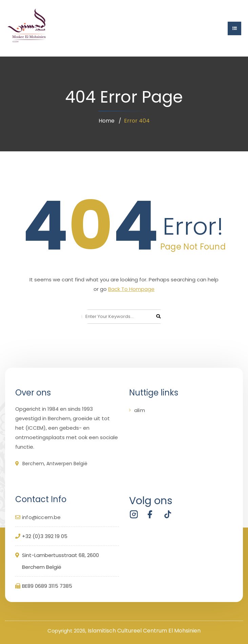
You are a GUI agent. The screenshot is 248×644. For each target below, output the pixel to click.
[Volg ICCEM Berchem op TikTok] (166, 514)
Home (107, 121)
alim (140, 410)
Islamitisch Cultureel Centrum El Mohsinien (144, 631)
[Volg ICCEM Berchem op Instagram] (134, 514)
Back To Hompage (131, 289)
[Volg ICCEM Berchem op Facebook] (150, 514)
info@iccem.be (42, 517)
